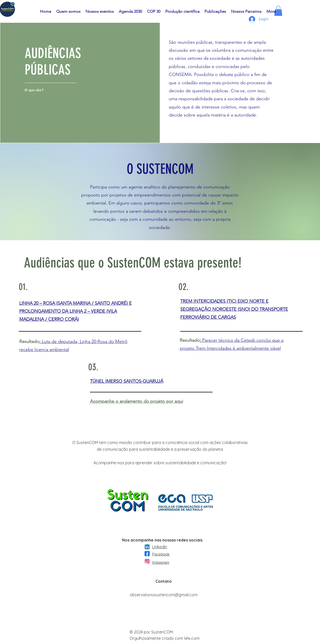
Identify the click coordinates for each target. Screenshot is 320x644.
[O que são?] (34, 90)
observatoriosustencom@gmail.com (164, 595)
